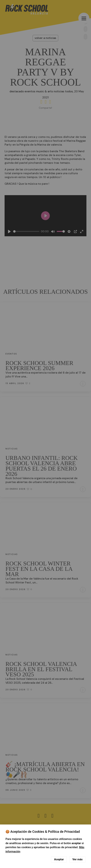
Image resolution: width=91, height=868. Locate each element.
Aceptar (59, 859)
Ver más (77, 859)
